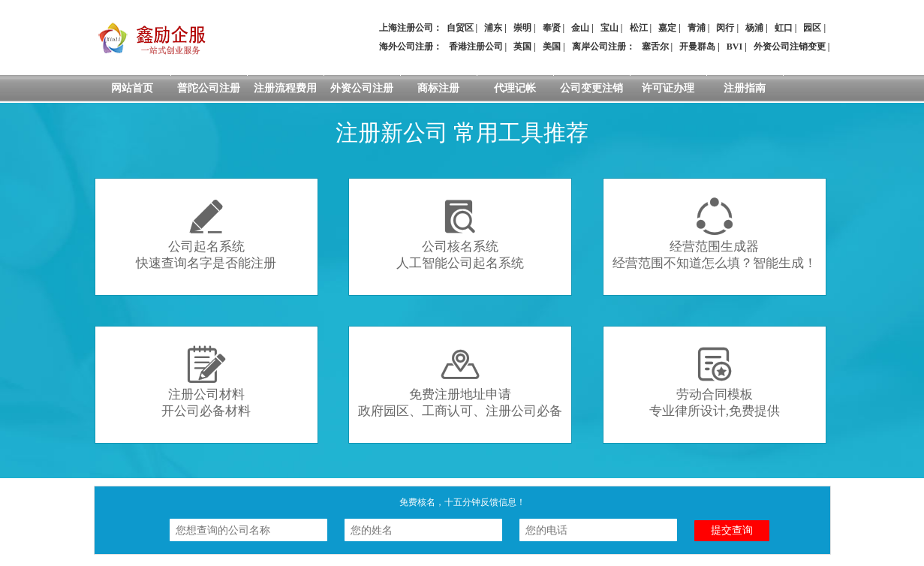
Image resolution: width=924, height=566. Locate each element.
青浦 (697, 28)
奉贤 (552, 28)
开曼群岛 (697, 47)
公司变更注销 (591, 88)
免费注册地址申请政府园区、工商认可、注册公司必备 (460, 382)
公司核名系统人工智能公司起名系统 (460, 234)
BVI (734, 47)
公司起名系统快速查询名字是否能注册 (206, 234)
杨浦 (754, 28)
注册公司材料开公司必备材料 (206, 382)
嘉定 (667, 28)
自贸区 (460, 28)
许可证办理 (668, 88)
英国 (522, 47)
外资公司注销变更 (790, 47)
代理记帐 (515, 88)
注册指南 (745, 88)
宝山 (609, 28)
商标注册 (438, 88)
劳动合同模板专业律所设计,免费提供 (715, 382)
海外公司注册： (411, 47)
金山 (580, 28)
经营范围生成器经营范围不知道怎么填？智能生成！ (715, 234)
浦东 (493, 28)
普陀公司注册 (209, 88)
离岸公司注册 (599, 47)
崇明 (522, 28)
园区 (812, 28)
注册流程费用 (285, 88)
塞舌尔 (655, 47)
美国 (552, 47)
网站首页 (132, 88)
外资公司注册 (362, 88)
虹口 (784, 28)
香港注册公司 (476, 47)
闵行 (725, 28)
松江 (639, 28)
